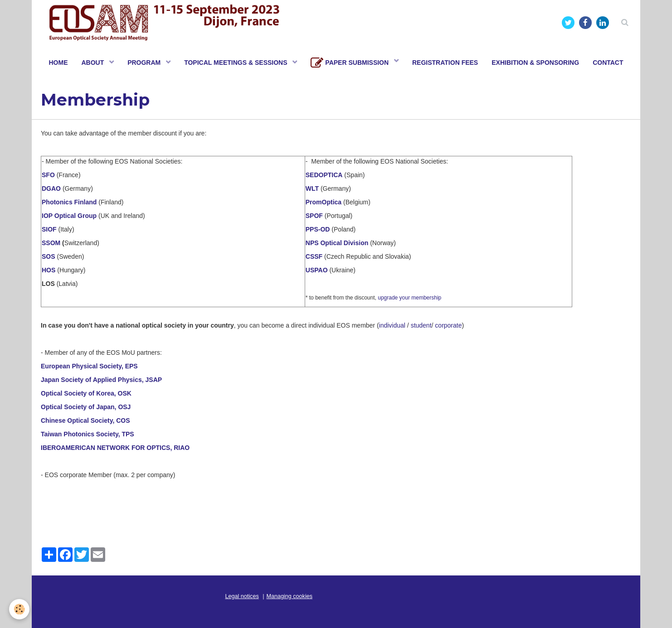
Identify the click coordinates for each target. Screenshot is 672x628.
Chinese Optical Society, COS (85, 420)
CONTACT (608, 63)
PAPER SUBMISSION (351, 63)
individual (392, 325)
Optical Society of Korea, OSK (86, 393)
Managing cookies (290, 596)
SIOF (49, 229)
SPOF (314, 216)
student (421, 325)
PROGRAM (145, 63)
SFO (49, 175)
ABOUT (93, 63)
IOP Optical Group (69, 216)
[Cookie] (19, 609)
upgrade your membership (409, 298)
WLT (313, 188)
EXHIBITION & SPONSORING (535, 63)
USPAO (317, 270)
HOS (49, 270)
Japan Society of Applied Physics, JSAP (101, 380)
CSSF (314, 256)
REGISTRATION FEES (445, 63)
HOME (58, 63)
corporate (448, 325)
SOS (49, 256)
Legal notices (242, 596)
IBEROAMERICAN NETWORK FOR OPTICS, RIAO (115, 448)
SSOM (51, 243)
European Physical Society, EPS (89, 366)
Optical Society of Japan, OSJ (86, 407)
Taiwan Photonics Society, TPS (88, 434)
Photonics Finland (69, 202)
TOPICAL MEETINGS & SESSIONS (236, 63)
